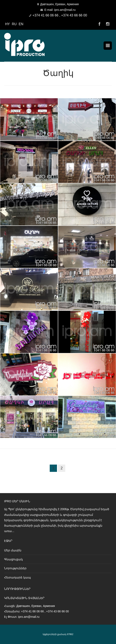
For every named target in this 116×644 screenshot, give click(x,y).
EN (21, 24)
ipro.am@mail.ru (29, 617)
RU (14, 24)
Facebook (99, 24)
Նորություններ (15, 568)
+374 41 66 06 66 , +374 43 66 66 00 (60, 15)
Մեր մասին (13, 550)
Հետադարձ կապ (18, 577)
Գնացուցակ (13, 559)
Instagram (108, 24)
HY (7, 24)
